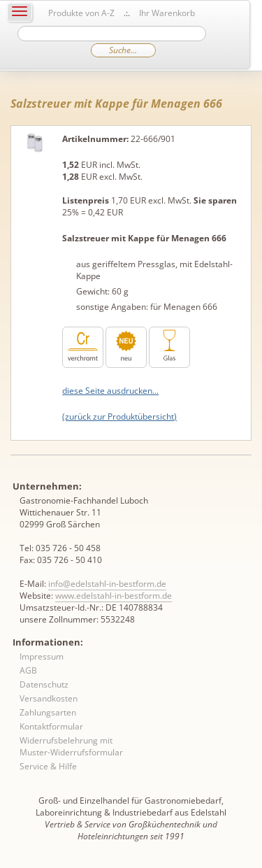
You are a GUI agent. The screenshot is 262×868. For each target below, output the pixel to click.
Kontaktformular (51, 726)
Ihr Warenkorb (167, 13)
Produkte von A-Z (81, 13)
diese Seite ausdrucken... (110, 391)
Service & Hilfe (48, 766)
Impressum (42, 656)
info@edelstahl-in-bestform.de (107, 584)
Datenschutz (44, 684)
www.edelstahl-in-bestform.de (114, 596)
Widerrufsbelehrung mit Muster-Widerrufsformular (71, 746)
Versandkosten (49, 698)
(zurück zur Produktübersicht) (119, 417)
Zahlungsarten (48, 712)
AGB (28, 670)
